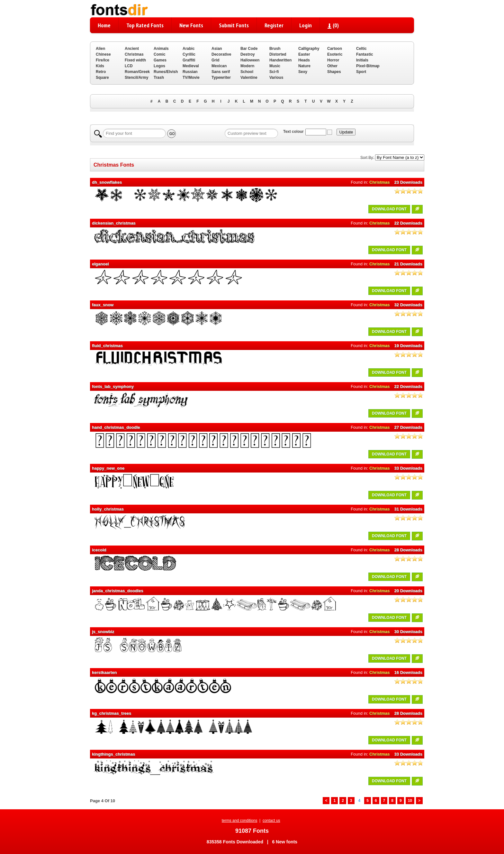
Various (276, 78)
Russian (190, 72)
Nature (304, 66)
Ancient (132, 49)
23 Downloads (408, 182)
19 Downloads (408, 346)
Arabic (189, 49)
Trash (159, 78)
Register (274, 25)
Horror (333, 60)
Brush (275, 49)
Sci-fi (274, 72)
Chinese (103, 54)
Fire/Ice (103, 60)
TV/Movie (191, 78)
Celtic (361, 49)
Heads (304, 60)
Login (306, 25)
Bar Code (249, 49)
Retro (101, 72)
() (333, 25)
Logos (159, 66)
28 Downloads (408, 550)
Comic (160, 54)
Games (160, 60)
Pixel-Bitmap (368, 66)
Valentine (249, 78)
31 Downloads (408, 509)
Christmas (134, 54)
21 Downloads (408, 264)
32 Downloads (408, 305)
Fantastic (365, 54)
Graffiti (189, 60)
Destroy (248, 54)
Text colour (293, 132)
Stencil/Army (136, 78)
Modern (247, 66)
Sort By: (367, 158)
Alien (100, 49)
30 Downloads (408, 632)
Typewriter (221, 78)
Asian (217, 49)
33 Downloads (408, 468)
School (247, 72)
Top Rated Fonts (145, 25)
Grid (216, 60)
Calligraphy (309, 49)
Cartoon (335, 49)
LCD (129, 66)
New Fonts (191, 25)
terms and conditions (240, 821)
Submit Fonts (234, 25)
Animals (161, 49)
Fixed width (135, 60)
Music (275, 66)
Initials (362, 60)
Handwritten (280, 60)
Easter (304, 54)
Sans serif (221, 72)
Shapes (334, 72)
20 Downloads (408, 591)
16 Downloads (408, 672)
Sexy (303, 72)
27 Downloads (408, 427)
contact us (271, 821)
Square (102, 78)
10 (410, 801)
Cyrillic (189, 54)
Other (332, 66)
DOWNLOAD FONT (389, 209)
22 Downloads (408, 223)
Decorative (221, 54)
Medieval (191, 66)
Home (104, 25)
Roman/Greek (137, 72)
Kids (100, 66)
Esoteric (335, 54)
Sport (361, 72)
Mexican (219, 66)
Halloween (250, 60)
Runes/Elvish (166, 72)
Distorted (278, 54)
